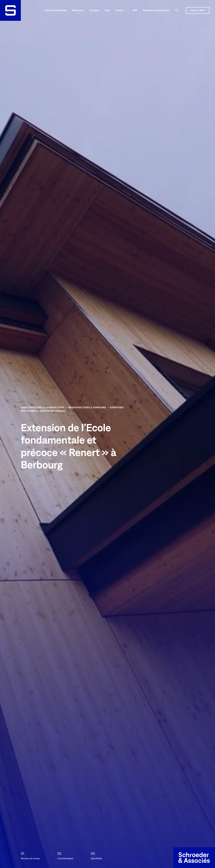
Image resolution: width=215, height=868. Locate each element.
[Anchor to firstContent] (10, 858)
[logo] (10, 10)
